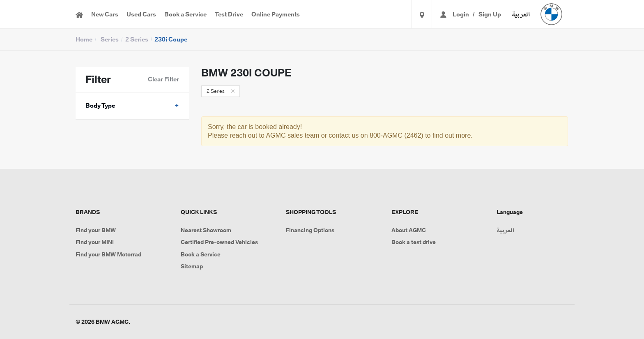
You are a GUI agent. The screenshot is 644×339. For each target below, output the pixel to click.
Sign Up (490, 14)
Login (461, 14)
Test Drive (229, 14)
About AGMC (409, 230)
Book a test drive (414, 242)
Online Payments (276, 14)
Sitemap (192, 266)
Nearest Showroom (206, 230)
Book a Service (185, 14)
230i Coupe (171, 39)
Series (110, 39)
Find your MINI (95, 242)
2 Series (137, 39)
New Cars (105, 14)
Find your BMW (96, 230)
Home (84, 39)
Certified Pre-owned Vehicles (219, 242)
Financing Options (310, 230)
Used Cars (141, 14)
